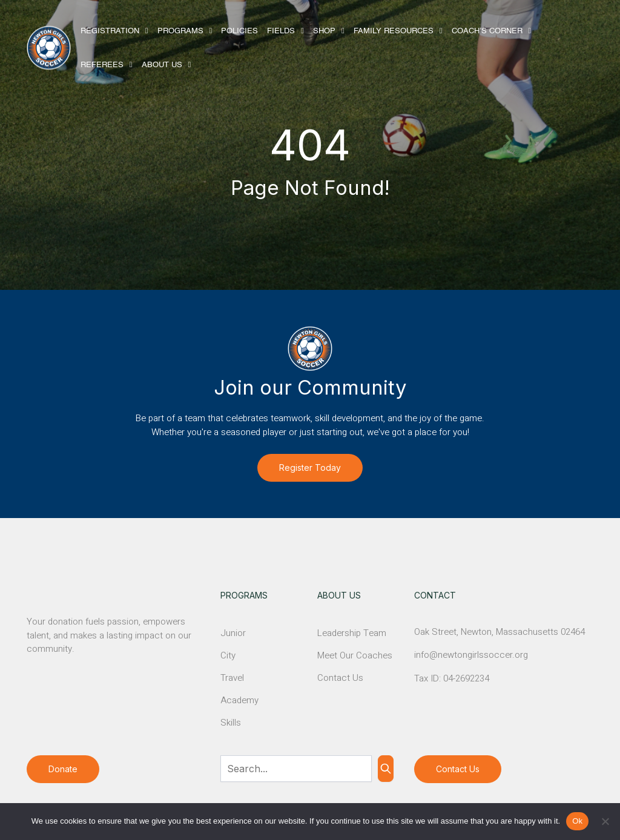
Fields (281, 31)
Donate (63, 769)
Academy (239, 700)
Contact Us (340, 678)
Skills (231, 723)
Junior (233, 633)
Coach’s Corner (487, 31)
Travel (232, 678)
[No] (605, 821)
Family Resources (394, 31)
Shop (324, 31)
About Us (162, 65)
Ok (577, 821)
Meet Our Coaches (355, 655)
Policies (239, 31)
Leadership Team (352, 633)
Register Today (310, 468)
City (228, 655)
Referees (102, 65)
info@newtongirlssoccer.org (471, 655)
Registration (110, 31)
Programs (180, 31)
